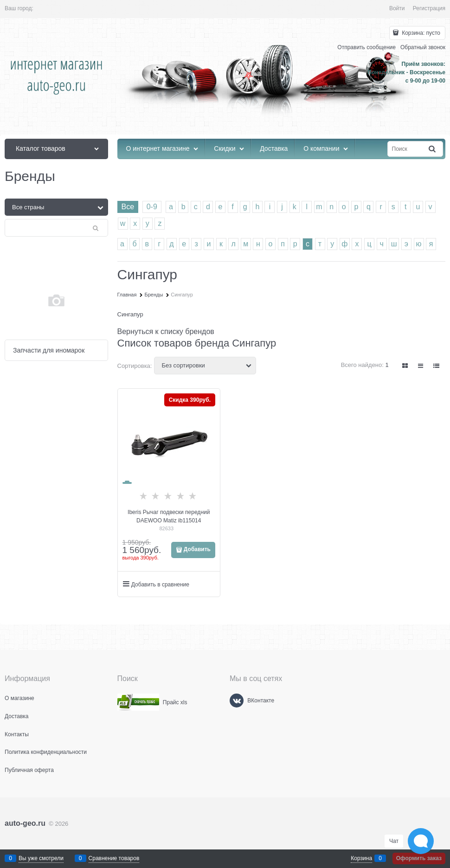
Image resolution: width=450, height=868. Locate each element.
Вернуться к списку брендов (166, 331)
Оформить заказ (419, 858)
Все (128, 207)
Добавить (197, 549)
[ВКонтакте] (237, 701)
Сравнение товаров (114, 858)
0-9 (152, 207)
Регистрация (429, 8)
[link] (405, 366)
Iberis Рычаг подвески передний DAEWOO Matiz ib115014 (169, 516)
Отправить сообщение (366, 47)
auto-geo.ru (25, 823)
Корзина (361, 858)
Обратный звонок (423, 47)
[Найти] (433, 149)
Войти (397, 8)
